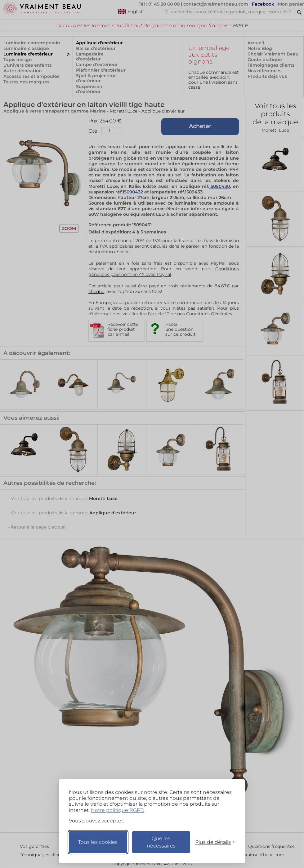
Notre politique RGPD (118, 810)
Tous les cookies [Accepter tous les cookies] (98, 842)
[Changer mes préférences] (212, 842)
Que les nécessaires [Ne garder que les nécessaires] (161, 842)
